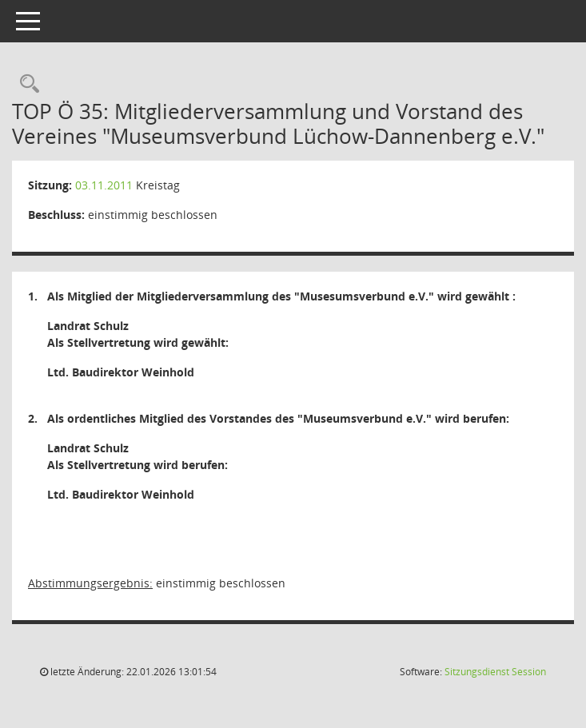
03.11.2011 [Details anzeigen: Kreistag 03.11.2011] (104, 185)
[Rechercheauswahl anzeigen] (26, 84)
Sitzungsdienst (495, 672)
